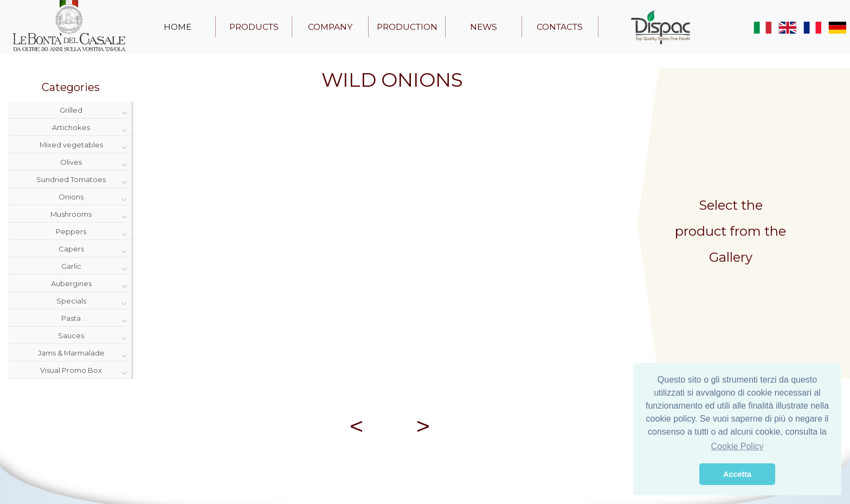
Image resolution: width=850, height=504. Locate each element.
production (407, 27)
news (484, 27)
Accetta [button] (737, 474)
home (178, 27)
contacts (560, 27)
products (254, 27)
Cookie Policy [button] (738, 446)
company (330, 27)
